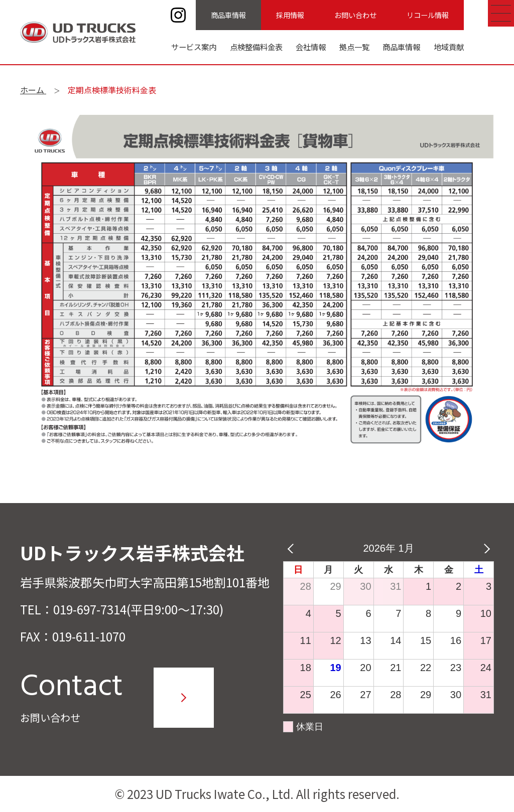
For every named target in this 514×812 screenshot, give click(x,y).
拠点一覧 (354, 47)
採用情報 (290, 15)
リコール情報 (428, 15)
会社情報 (311, 47)
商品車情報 (228, 15)
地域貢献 (449, 47)
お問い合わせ (355, 15)
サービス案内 (194, 47)
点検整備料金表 (256, 47)
